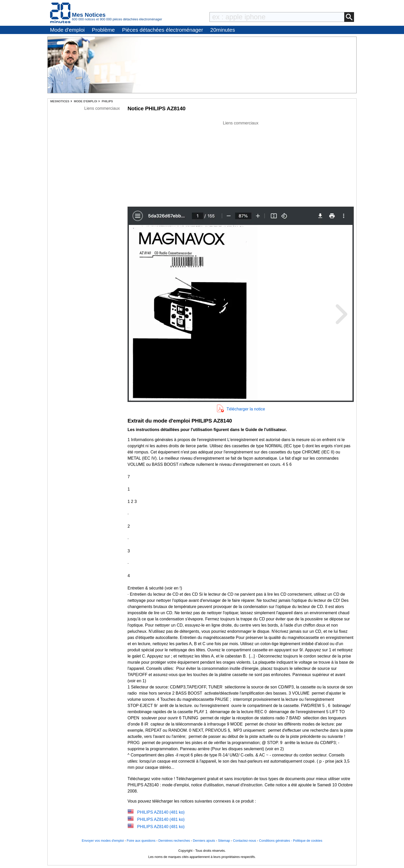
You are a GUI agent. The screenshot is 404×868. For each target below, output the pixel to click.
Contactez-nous (245, 841)
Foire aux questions (141, 841)
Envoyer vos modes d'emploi (103, 841)
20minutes (223, 30)
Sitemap (224, 841)
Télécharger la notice (246, 409)
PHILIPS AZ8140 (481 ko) (161, 812)
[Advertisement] (241, 162)
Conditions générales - (276, 841)
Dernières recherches (174, 841)
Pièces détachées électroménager (163, 30)
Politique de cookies (308, 841)
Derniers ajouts (204, 841)
